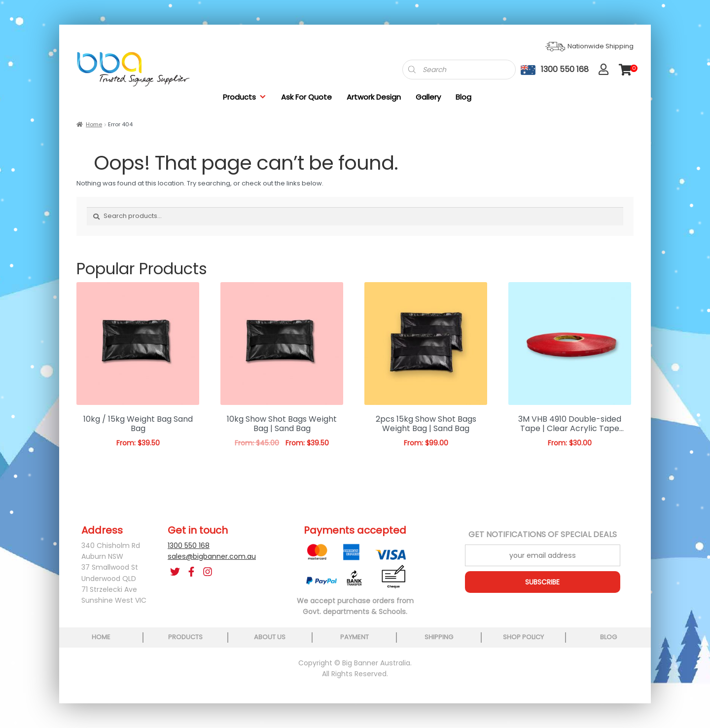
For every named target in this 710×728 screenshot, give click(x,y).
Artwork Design (374, 97)
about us (270, 637)
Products (245, 97)
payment (355, 637)
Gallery (428, 97)
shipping (439, 637)
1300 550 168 (189, 546)
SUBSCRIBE (542, 582)
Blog (463, 97)
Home (94, 124)
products (185, 637)
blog (608, 637)
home (101, 637)
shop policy (523, 637)
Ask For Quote (306, 97)
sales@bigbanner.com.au (212, 556)
